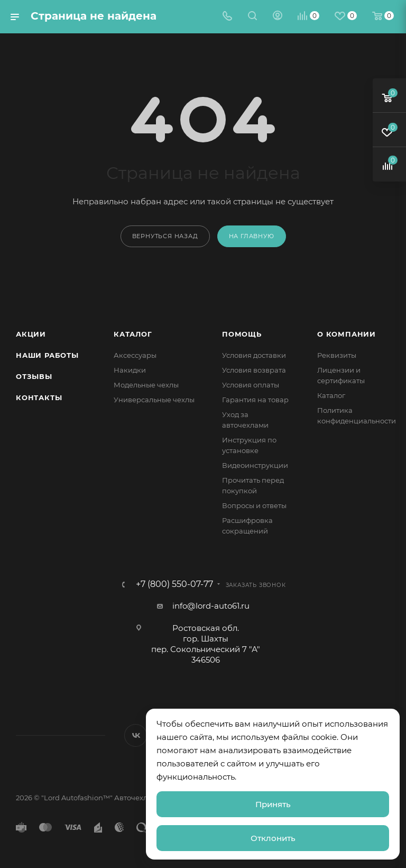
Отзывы (34, 376)
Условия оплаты (251, 385)
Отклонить (273, 838)
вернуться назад (165, 236)
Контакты (39, 397)
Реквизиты (337, 355)
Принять (273, 804)
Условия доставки (254, 355)
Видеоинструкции (255, 465)
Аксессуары (135, 355)
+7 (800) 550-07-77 (174, 584)
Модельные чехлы (146, 385)
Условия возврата (254, 370)
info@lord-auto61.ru (211, 606)
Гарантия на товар (255, 400)
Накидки (130, 370)
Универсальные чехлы (154, 400)
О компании (347, 334)
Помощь (242, 334)
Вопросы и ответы (254, 505)
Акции (31, 334)
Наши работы (47, 355)
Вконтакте (136, 735)
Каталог (133, 334)
